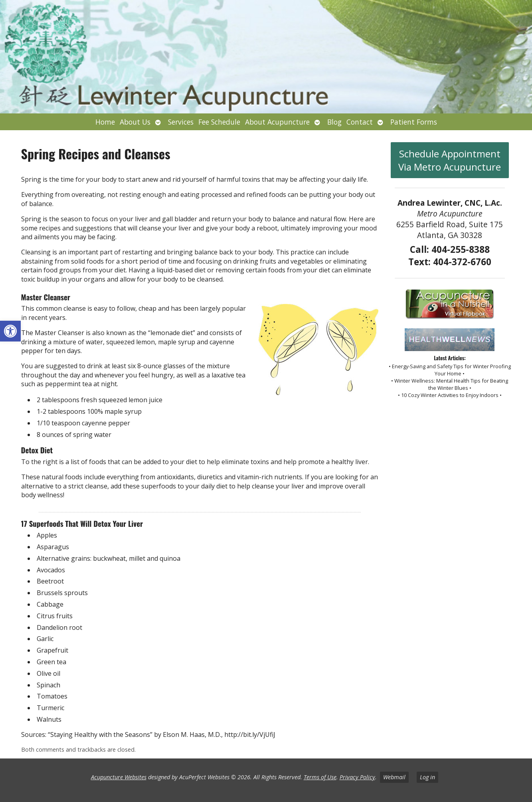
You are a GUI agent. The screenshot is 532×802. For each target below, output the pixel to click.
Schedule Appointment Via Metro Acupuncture (450, 160)
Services (181, 122)
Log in (427, 777)
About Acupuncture (277, 122)
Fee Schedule (219, 122)
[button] (10, 331)
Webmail (394, 777)
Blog (334, 122)
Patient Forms (414, 122)
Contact (360, 122)
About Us (135, 122)
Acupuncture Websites (119, 777)
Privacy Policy (357, 777)
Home (105, 122)
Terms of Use (320, 777)
